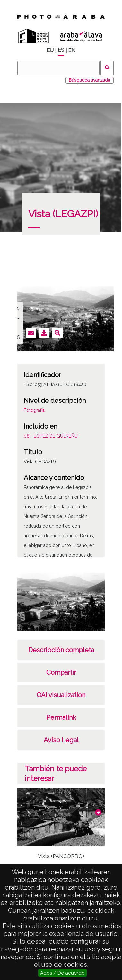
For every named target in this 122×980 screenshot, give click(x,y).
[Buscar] (58, 68)
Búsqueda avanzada (89, 80)
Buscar (107, 68)
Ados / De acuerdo (62, 973)
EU (50, 50)
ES (61, 50)
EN (72, 50)
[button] (98, 812)
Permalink (61, 717)
